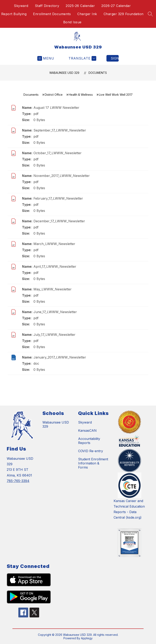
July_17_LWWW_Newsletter (54, 335)
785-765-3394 (18, 481)
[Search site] (150, 14)
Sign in (115, 58)
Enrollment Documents (52, 14)
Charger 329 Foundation (124, 14)
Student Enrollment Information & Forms (93, 463)
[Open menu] (46, 58)
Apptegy (87, 638)
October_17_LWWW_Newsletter (58, 153)
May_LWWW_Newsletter (53, 289)
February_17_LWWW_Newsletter (58, 198)
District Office (54, 95)
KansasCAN (87, 430)
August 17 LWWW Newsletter (56, 108)
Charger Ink (87, 14)
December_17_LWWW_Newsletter (59, 221)
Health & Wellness (81, 95)
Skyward (21, 6)
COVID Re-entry (91, 451)
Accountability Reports (89, 441)
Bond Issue (72, 22)
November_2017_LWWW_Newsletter (62, 176)
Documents (98, 73)
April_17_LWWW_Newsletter (55, 266)
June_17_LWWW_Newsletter (55, 312)
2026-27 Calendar (116, 6)
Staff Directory (47, 6)
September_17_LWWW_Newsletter (60, 130)
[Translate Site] (82, 58)
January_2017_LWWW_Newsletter (60, 357)
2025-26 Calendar (80, 6)
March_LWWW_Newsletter (54, 244)
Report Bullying (14, 14)
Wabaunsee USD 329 (64, 73)
